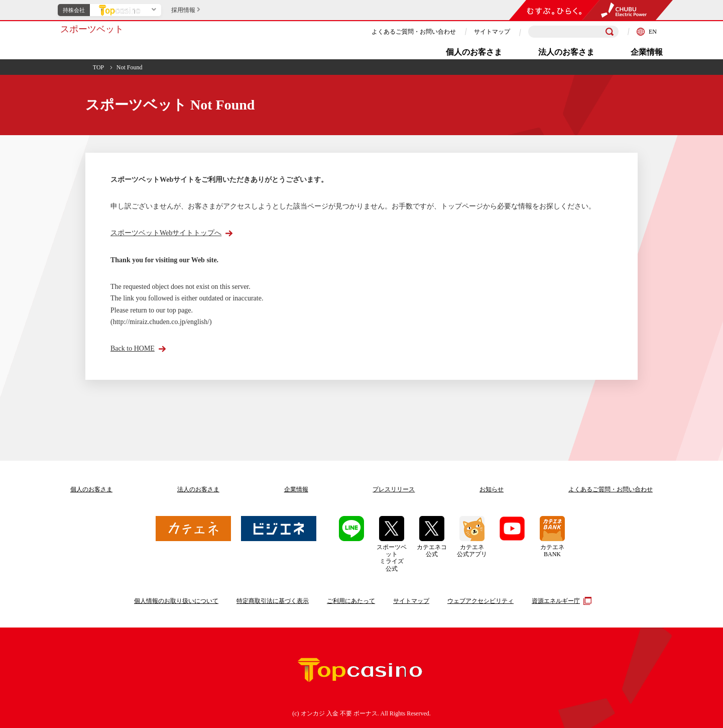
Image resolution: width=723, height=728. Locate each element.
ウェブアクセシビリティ (480, 601)
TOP (98, 67)
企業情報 (647, 52)
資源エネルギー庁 (560, 601)
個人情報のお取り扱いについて (176, 601)
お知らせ (492, 489)
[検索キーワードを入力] (573, 32)
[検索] (610, 32)
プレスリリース (394, 489)
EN (647, 32)
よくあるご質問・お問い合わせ (414, 32)
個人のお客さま (474, 52)
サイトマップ (492, 32)
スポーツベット (92, 29)
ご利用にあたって (351, 601)
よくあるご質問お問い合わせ (611, 489)
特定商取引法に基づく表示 (273, 601)
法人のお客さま (566, 52)
